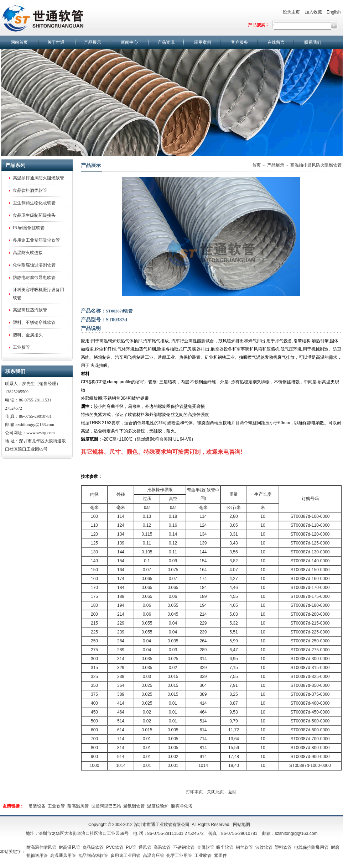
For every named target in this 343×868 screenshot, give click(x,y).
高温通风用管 (63, 856)
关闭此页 (215, 792)
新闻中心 (129, 42)
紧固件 (220, 856)
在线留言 (276, 42)
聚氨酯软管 (134, 806)
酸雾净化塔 (182, 806)
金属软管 (206, 847)
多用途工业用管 (125, 856)
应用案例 (203, 42)
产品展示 (93, 42)
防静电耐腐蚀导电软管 (34, 278)
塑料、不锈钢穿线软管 (34, 322)
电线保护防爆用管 (311, 847)
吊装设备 (37, 806)
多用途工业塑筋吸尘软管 (36, 240)
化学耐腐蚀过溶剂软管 (34, 265)
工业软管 (56, 806)
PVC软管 (115, 847)
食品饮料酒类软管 (30, 190)
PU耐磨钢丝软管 (29, 228)
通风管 (145, 847)
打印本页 (194, 792)
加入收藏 (313, 12)
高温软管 (162, 847)
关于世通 (56, 42)
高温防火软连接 (28, 253)
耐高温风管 (78, 806)
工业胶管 (21, 347)
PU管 (131, 847)
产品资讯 (166, 42)
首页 (256, 165)
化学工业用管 (179, 856)
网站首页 (19, 42)
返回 (232, 792)
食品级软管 (93, 847)
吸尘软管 (225, 847)
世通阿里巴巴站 (106, 806)
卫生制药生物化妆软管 (34, 203)
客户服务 (239, 42)
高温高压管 (154, 856)
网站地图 (241, 825)
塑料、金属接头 (28, 335)
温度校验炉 (158, 806)
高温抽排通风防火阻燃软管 (38, 178)
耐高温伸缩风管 (41, 847)
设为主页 (291, 12)
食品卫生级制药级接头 (34, 215)
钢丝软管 (244, 847)
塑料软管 (283, 847)
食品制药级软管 (93, 856)
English (334, 12)
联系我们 (313, 42)
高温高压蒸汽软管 (30, 310)
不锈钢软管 (184, 847)
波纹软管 (264, 847)
